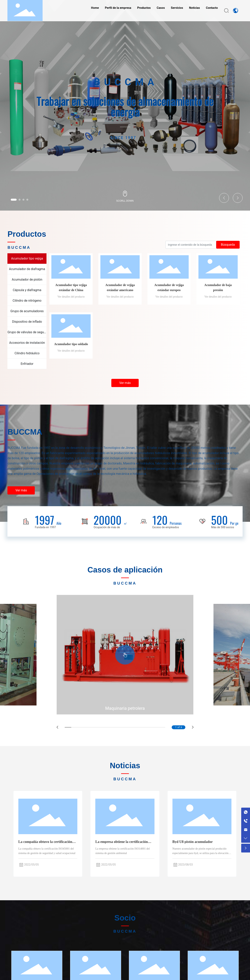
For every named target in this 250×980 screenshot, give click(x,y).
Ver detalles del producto (71, 297)
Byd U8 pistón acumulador (193, 842)
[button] (14, 200)
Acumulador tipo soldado (71, 344)
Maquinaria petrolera (125, 708)
